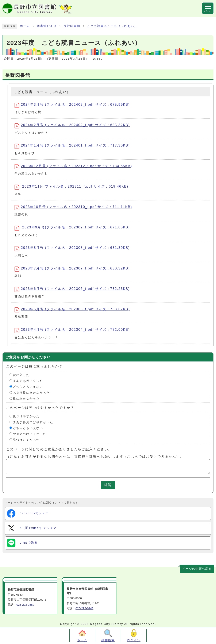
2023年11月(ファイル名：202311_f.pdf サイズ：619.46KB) (71, 187)
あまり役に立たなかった (31, 393)
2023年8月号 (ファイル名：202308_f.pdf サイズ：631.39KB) (72, 248)
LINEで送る (22, 543)
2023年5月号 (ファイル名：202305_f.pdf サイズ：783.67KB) (72, 310)
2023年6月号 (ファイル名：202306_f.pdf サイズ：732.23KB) (72, 289)
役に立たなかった (26, 398)
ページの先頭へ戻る (197, 569)
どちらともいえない (28, 387)
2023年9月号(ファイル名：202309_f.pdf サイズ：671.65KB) (72, 228)
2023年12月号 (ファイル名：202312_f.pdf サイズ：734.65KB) (73, 167)
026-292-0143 (84, 608)
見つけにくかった (26, 440)
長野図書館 (72, 26)
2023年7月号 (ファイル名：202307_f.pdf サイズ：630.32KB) (72, 269)
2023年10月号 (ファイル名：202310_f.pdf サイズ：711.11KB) (73, 208)
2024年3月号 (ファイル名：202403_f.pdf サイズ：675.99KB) (72, 105)
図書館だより (47, 26)
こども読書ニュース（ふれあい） (112, 26)
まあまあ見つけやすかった (33, 422)
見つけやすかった (26, 416)
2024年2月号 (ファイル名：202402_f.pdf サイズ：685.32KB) (72, 126)
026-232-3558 (25, 605)
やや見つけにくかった (30, 434)
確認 (108, 485)
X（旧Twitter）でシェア (32, 528)
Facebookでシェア (28, 513)
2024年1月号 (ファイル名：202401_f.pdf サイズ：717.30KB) (72, 146)
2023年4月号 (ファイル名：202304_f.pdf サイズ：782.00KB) (72, 330)
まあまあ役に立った (28, 381)
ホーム (25, 26)
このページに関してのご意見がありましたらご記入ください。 (59, 449)
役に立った (21, 375)
